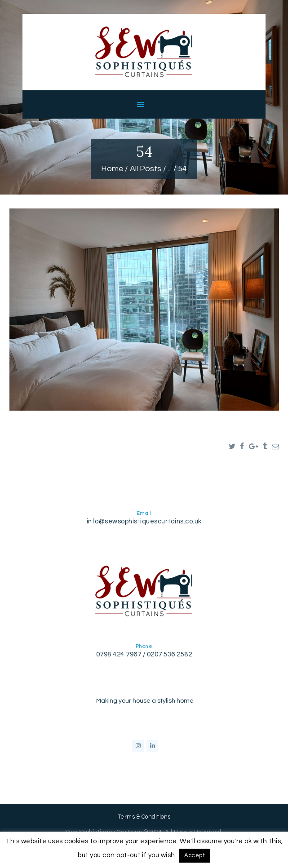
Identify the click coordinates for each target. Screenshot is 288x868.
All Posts (146, 169)
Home (112, 169)
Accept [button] (195, 855)
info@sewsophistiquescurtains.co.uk (144, 521)
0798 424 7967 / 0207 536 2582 (144, 654)
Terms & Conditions (144, 817)
